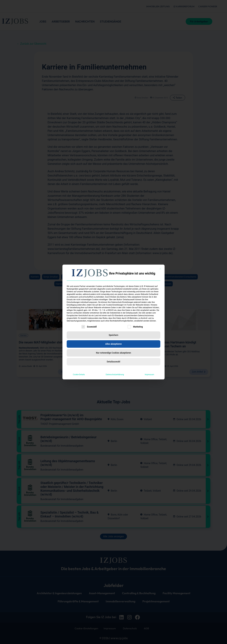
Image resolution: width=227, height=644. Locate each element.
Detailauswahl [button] (113, 362)
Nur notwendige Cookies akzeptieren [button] (113, 353)
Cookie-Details (79, 375)
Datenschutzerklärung (115, 375)
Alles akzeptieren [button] (114, 344)
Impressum (149, 375)
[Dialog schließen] (160, 269)
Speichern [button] (113, 335)
